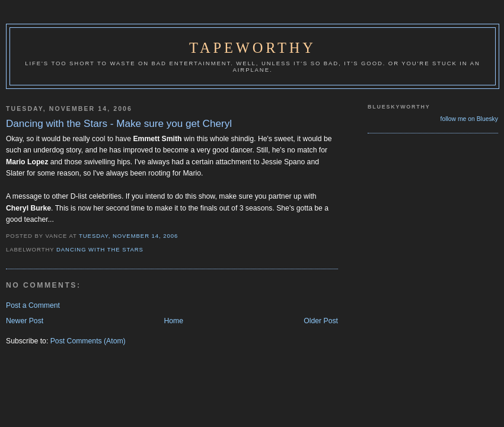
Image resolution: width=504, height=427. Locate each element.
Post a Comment (33, 305)
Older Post (321, 321)
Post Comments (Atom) (88, 341)
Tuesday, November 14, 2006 (128, 236)
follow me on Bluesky (469, 119)
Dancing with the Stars (100, 249)
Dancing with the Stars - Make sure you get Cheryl (119, 124)
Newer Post (25, 321)
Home (173, 321)
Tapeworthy (253, 48)
